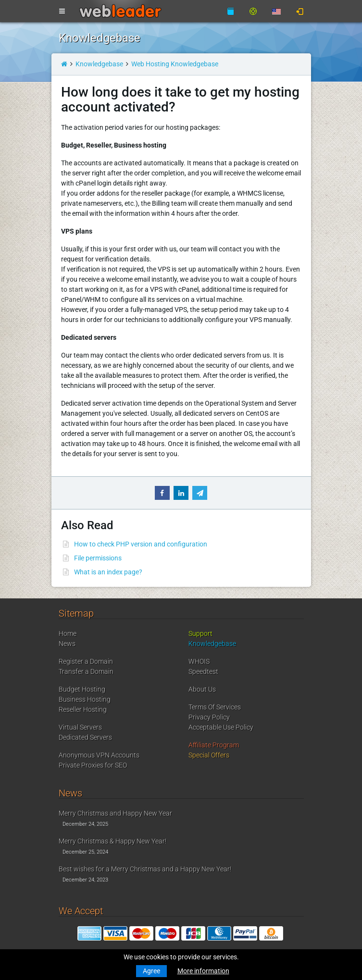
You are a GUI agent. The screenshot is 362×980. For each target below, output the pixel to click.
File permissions (98, 558)
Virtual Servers (80, 727)
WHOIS (199, 661)
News (67, 644)
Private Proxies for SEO (93, 765)
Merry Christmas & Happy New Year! (112, 841)
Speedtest (203, 671)
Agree (151, 971)
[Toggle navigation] (62, 12)
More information (203, 971)
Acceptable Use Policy (221, 727)
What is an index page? (108, 572)
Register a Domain (86, 661)
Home (68, 633)
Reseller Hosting (83, 709)
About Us (202, 689)
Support (200, 633)
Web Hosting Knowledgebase (175, 64)
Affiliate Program (214, 745)
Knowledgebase (99, 64)
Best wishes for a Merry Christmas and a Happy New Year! (145, 869)
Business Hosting (85, 699)
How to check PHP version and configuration (141, 544)
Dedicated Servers (85, 737)
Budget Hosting (82, 689)
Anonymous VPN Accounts (99, 755)
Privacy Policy (209, 717)
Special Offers (209, 755)
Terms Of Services (215, 707)
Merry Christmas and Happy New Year (115, 813)
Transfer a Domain (86, 671)
